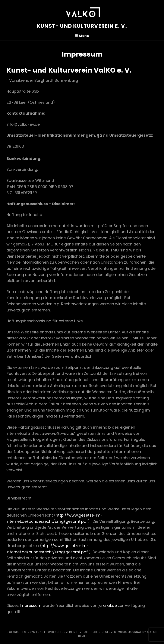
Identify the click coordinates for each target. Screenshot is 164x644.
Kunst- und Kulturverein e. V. (82, 26)
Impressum (31, 605)
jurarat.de (108, 605)
